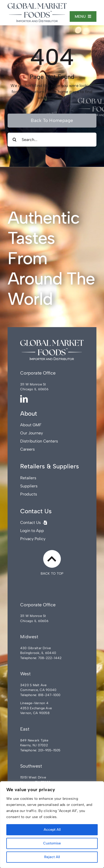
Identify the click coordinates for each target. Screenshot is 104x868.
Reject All (52, 857)
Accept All (52, 830)
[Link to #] (52, 559)
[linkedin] (24, 399)
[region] (52, 825)
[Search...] (52, 140)
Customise (52, 843)
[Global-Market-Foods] (37, 5)
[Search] (15, 140)
